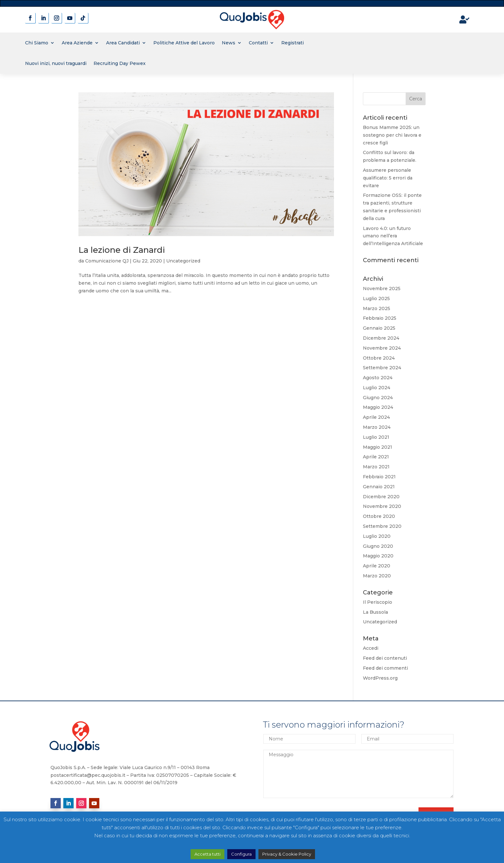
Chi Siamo (37, 43)
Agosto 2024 (378, 378)
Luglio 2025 (376, 298)
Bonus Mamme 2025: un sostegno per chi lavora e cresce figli (392, 135)
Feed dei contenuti (385, 658)
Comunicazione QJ (107, 261)
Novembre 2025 (382, 289)
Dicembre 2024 (381, 338)
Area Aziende (77, 43)
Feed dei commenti (385, 668)
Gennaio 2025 (379, 328)
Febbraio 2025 (380, 318)
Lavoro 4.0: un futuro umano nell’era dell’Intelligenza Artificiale (393, 236)
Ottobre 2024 (379, 358)
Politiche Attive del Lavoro (184, 43)
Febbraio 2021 (379, 477)
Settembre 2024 (382, 368)
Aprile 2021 (376, 457)
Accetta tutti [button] (207, 854)
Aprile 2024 (376, 417)
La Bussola (375, 612)
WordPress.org (380, 678)
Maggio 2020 (378, 556)
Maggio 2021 (378, 447)
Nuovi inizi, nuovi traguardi (56, 63)
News (229, 43)
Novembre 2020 (382, 506)
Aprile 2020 (377, 566)
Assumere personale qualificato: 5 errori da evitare (388, 178)
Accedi (371, 648)
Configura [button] (241, 854)
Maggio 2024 (378, 407)
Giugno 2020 (378, 546)
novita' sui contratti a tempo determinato (252, 3)
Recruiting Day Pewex (120, 63)
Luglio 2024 (377, 388)
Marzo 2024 (377, 427)
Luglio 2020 (377, 536)
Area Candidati (123, 43)
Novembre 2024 (382, 348)
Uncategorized (183, 261)
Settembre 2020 (382, 526)
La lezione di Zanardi (122, 250)
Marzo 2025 (377, 308)
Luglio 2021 (376, 437)
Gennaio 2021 (379, 487)
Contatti (258, 43)
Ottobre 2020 (379, 516)
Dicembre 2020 (381, 497)
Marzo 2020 (377, 576)
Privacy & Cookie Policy (287, 854)
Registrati (292, 43)
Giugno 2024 (378, 398)
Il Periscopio (378, 602)
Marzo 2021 (376, 467)
